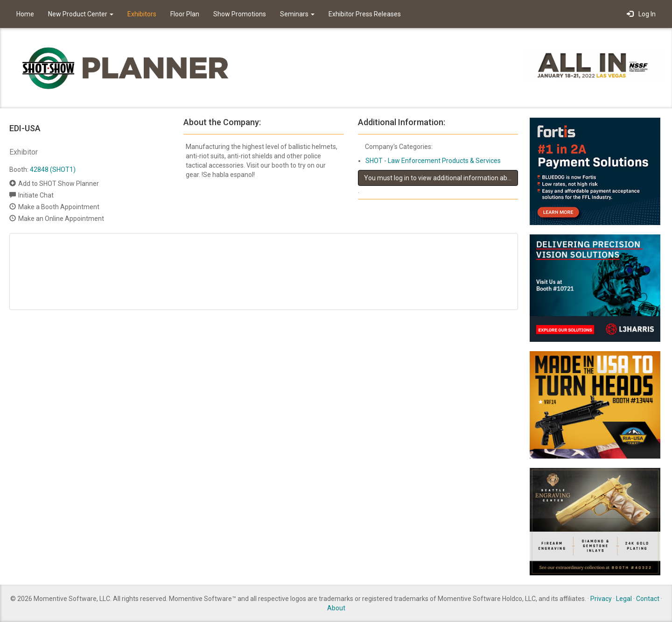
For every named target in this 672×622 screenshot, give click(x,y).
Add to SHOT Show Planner (59, 184)
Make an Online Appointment (61, 219)
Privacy (601, 599)
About (336, 608)
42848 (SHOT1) (53, 170)
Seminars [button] (297, 14)
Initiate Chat (36, 195)
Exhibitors (142, 14)
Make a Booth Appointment (59, 207)
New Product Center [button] (81, 14)
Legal (624, 599)
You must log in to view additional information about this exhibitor (441, 178)
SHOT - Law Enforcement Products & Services (433, 161)
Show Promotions (240, 14)
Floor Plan (185, 14)
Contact (648, 599)
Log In (641, 14)
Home (25, 14)
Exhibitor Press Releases (365, 14)
